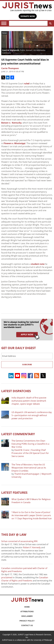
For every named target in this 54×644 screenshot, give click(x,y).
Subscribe (27, 364)
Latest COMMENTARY (18, 434)
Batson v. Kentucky (11, 123)
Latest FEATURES (14, 492)
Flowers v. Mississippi (14, 143)
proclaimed (7, 577)
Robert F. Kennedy (32, 547)
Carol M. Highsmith (11, 50)
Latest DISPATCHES (16, 391)
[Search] (28, 23)
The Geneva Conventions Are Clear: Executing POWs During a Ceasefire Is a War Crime (30, 444)
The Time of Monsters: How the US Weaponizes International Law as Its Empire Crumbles (29, 468)
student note (38, 264)
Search (50, 23)
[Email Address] (27, 356)
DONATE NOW (28, 16)
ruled (27, 84)
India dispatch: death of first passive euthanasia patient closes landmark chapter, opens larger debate (29, 401)
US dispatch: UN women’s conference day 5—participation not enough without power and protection (32, 415)
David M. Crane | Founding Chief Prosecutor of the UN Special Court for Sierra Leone (30, 453)
